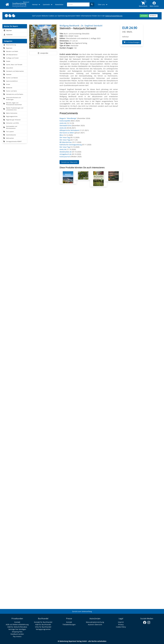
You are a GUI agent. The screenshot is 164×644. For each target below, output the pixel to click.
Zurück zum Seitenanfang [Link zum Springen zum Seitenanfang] (82, 611)
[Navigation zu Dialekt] (15, 61)
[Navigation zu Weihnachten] (15, 138)
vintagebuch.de (65, 154)
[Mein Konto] (154, 4)
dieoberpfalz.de (66, 152)
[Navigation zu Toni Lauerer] (15, 132)
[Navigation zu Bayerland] (15, 48)
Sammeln (46, 4)
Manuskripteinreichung (95, 622)
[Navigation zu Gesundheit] (15, 68)
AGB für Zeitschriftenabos (17, 627)
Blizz (61, 135)
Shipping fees (17, 632)
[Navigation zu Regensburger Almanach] (15, 120)
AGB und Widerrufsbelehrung (17, 624)
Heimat (35, 4)
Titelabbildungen (69, 624)
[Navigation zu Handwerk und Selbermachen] (15, 71)
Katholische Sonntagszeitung (71, 145)
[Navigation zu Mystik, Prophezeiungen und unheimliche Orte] (15, 109)
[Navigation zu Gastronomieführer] (15, 81)
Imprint (121, 622)
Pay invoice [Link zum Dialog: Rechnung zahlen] (17, 636)
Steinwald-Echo (65, 125)
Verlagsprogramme (43, 629)
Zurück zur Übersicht (69, 162)
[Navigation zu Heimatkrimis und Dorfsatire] (15, 94)
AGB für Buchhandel (43, 624)
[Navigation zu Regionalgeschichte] (15, 117)
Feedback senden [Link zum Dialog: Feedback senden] (17, 634)
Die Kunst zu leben (67, 133)
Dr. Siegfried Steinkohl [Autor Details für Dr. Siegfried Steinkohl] (92, 26)
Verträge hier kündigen (17, 629)
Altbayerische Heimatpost (69, 130)
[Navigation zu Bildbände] (15, 88)
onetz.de (63, 123)
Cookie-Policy (121, 627)
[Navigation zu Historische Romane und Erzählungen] (15, 99)
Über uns (101, 4)
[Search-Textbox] (78, 4)
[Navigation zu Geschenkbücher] (15, 135)
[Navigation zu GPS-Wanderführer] (15, 55)
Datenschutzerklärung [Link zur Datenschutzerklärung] (114, 16)
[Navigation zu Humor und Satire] (15, 91)
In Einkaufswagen (132, 42)
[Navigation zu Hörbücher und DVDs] (15, 123)
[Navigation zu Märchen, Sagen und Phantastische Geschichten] (15, 104)
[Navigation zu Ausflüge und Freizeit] (15, 58)
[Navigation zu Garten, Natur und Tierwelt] (15, 65)
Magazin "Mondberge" (68, 118)
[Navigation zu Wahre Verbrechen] (15, 113)
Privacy (121, 624)
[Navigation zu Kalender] (15, 75)
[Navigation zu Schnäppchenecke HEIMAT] (15, 141)
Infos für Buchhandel (43, 627)
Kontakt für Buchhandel (43, 622)
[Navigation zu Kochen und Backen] (15, 78)
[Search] (92, 4)
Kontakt (17, 622)
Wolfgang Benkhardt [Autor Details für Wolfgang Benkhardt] (70, 26)
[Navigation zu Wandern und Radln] (15, 51)
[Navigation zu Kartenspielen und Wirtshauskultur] (15, 127)
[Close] (144, 16)
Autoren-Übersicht (95, 624)
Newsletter (59, 4)
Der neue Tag (65, 137)
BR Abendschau (66, 142)
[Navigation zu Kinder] (15, 84)
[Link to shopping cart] (143, 4)
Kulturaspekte (65, 121)
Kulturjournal (65, 157)
